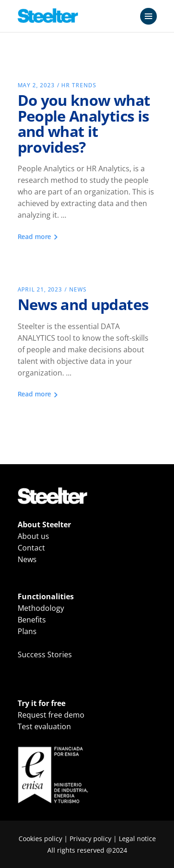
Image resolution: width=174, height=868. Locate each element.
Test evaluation (44, 726)
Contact (31, 548)
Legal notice (137, 839)
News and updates (83, 304)
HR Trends (79, 85)
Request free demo (51, 715)
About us (33, 536)
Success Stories (45, 654)
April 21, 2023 (40, 289)
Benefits (32, 620)
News (78, 289)
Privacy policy (90, 839)
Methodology (41, 608)
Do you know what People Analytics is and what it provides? (84, 123)
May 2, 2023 (36, 85)
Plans (27, 631)
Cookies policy (40, 839)
